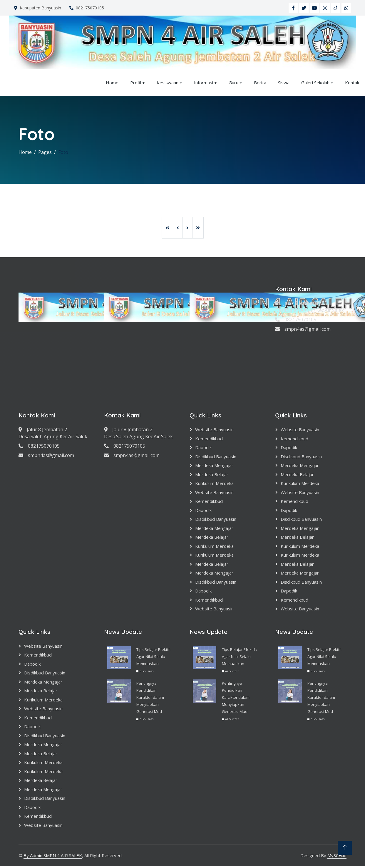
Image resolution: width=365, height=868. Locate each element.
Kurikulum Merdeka (214, 483)
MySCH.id (337, 855)
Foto (63, 152)
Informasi (204, 83)
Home (112, 83)
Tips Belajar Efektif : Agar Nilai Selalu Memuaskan (154, 657)
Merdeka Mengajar (214, 465)
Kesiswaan (168, 83)
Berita (260, 83)
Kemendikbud (209, 439)
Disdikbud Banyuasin (216, 456)
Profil (136, 83)
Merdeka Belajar (212, 474)
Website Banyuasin (214, 429)
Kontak (352, 83)
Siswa (284, 83)
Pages (45, 152)
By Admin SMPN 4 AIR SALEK (53, 855)
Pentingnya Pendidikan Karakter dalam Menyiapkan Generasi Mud (150, 697)
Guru (233, 83)
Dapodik (203, 447)
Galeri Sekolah (315, 83)
